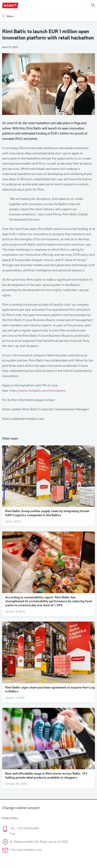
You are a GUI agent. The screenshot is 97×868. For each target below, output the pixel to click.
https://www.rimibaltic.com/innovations (38, 390)
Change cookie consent (21, 807)
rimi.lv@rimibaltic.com (26, 850)
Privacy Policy (10, 818)
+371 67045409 (28, 828)
